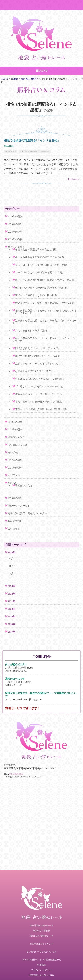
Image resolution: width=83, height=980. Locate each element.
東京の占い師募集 (42, 931)
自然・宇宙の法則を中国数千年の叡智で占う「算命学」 (46, 280)
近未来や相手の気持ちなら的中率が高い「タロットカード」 (44, 322)
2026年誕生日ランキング (42, 944)
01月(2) (13, 573)
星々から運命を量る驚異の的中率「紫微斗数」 (41, 257)
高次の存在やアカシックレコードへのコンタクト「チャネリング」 (44, 339)
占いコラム (14, 529)
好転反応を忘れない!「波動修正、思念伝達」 (40, 379)
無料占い (13, 483)
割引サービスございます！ (23, 708)
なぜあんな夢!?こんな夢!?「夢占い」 (36, 371)
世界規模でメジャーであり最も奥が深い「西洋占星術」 (46, 303)
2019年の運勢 (15, 422)
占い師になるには (18, 445)
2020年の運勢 (15, 498)
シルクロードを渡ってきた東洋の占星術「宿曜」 (42, 265)
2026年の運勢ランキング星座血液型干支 (42, 960)
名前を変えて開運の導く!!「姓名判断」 (37, 250)
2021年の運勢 (15, 468)
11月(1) (13, 566)
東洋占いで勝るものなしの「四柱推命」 (37, 295)
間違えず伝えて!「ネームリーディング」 (38, 348)
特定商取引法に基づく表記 (42, 975)
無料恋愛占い (15, 521)
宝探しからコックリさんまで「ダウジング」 (40, 364)
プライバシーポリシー (42, 970)
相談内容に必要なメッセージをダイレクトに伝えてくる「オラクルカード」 (44, 312)
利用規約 (42, 965)
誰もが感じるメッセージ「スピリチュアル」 (40, 394)
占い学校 (13, 452)
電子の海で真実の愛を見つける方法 (27, 513)
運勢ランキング (16, 437)
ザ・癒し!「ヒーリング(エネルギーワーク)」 (40, 386)
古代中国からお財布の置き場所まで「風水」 (40, 402)
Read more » (74, 179)
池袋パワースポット (19, 506)
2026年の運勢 (15, 216)
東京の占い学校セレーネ (42, 936)
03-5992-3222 (16, 774)
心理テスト (14, 475)
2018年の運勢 (15, 430)
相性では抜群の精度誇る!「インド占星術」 (32, 140)
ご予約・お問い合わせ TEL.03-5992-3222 (41, 5)
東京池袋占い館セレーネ (42, 926)
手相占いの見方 (24, 486)
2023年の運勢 (15, 239)
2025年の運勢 (15, 224)
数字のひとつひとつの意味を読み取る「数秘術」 (42, 288)
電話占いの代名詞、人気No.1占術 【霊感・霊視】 (42, 409)
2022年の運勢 (15, 460)
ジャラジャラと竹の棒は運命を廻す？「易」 (40, 272)
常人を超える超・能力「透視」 (32, 331)
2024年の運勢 (15, 232)
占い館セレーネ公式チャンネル (42, 952)
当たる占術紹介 (11, 151)
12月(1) (13, 559)
